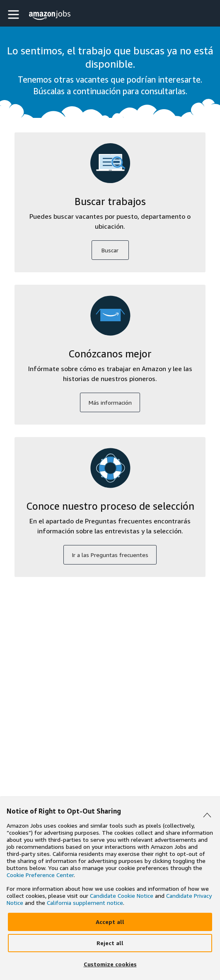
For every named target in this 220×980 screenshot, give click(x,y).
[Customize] (110, 964)
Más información (110, 402)
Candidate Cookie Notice (122, 896)
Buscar (110, 250)
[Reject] (110, 943)
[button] (15, 14)
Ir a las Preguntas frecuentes (110, 555)
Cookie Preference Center (40, 875)
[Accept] (110, 922)
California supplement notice (85, 903)
